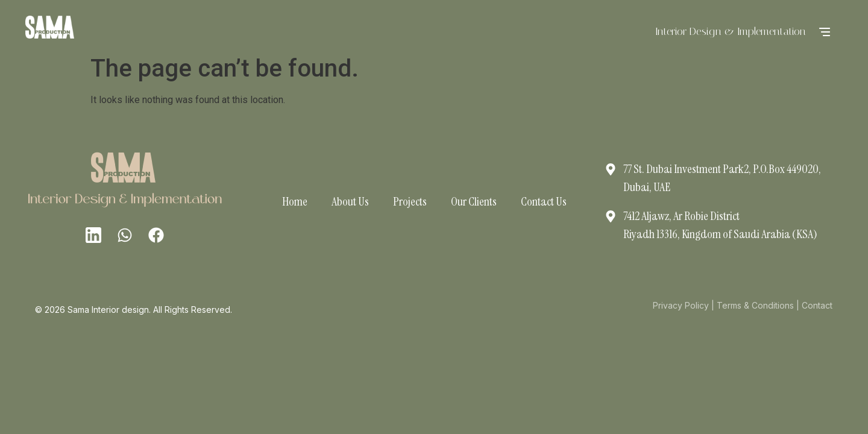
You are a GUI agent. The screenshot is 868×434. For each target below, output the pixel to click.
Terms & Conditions (755, 305)
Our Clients (474, 201)
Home (295, 201)
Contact (817, 305)
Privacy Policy (681, 305)
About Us (350, 201)
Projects (410, 201)
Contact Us (544, 201)
